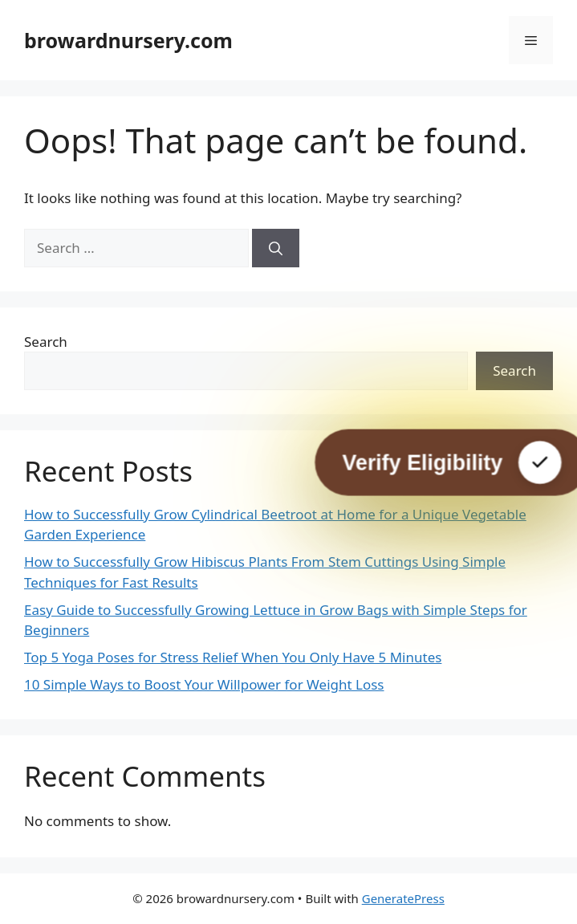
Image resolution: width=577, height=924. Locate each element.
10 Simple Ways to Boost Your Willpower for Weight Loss (204, 684)
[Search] (276, 248)
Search (46, 342)
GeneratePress (403, 898)
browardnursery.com (128, 40)
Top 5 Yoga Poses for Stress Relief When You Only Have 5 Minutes (233, 657)
